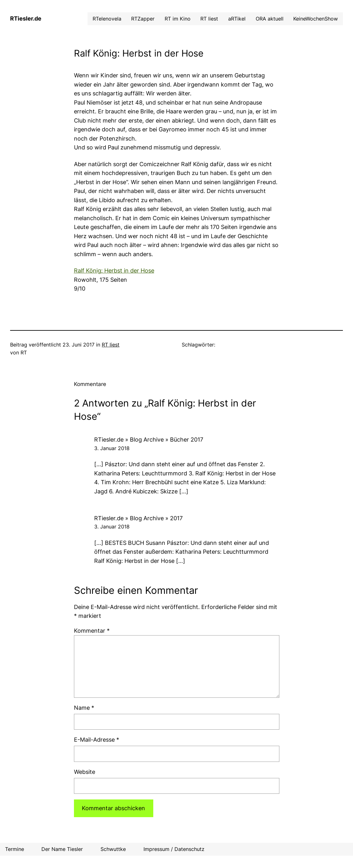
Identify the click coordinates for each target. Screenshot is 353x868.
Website (85, 772)
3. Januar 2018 (112, 448)
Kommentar (92, 631)
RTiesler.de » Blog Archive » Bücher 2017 (149, 440)
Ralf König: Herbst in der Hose (114, 271)
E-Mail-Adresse (97, 740)
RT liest (111, 345)
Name (84, 708)
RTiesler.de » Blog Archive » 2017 (138, 518)
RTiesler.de (26, 18)
